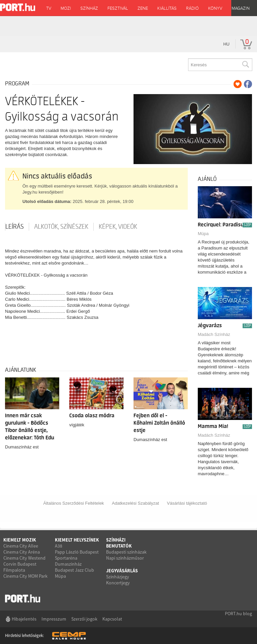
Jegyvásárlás (122, 571)
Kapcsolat (112, 619)
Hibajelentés (24, 619)
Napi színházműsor (125, 558)
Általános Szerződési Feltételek (73, 503)
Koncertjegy (118, 583)
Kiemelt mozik (20, 540)
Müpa (203, 234)
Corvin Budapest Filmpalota (20, 567)
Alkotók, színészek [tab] (61, 227)
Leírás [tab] (15, 227)
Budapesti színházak (126, 552)
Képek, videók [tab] (118, 227)
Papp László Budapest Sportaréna (77, 555)
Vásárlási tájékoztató (187, 503)
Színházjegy (118, 577)
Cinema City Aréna (22, 552)
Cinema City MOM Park (25, 576)
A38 (59, 546)
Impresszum (54, 619)
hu (226, 44)
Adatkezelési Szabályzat (135, 503)
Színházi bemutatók (119, 543)
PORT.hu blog (238, 614)
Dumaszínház (68, 564)
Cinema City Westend (24, 558)
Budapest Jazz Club (74, 570)
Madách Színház (214, 334)
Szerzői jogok (84, 619)
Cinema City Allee (21, 546)
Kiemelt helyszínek (77, 540)
